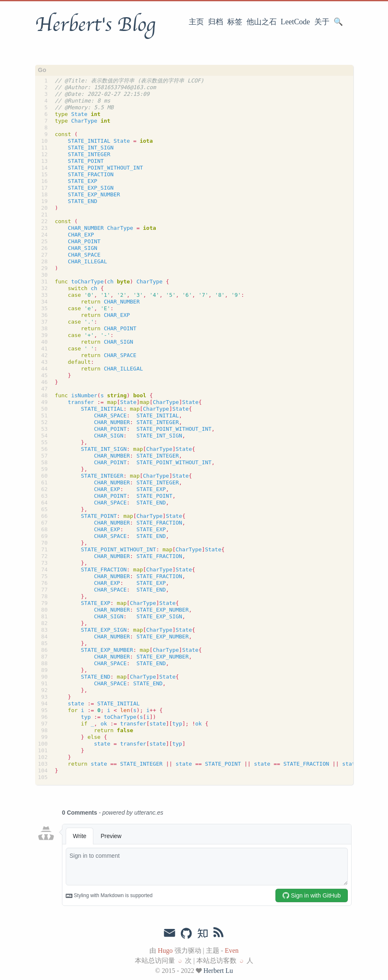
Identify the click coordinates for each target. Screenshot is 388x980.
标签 (235, 22)
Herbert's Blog (95, 25)
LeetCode (295, 22)
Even (232, 950)
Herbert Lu (218, 971)
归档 (216, 22)
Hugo (165, 950)
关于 (322, 22)
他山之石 (262, 22)
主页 (196, 22)
